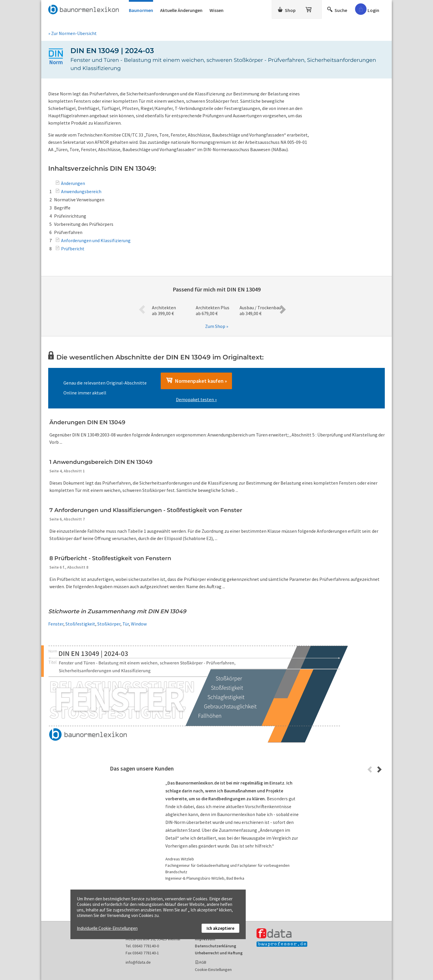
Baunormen (141, 10)
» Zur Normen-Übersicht (72, 33)
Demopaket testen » (196, 399)
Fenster (56, 624)
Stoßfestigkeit (80, 624)
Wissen (216, 10)
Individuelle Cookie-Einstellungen (107, 928)
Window (139, 624)
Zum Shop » (217, 326)
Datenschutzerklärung (215, 946)
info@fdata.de (138, 962)
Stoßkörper (109, 624)
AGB (203, 962)
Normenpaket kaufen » (196, 381)
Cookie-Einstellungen (213, 969)
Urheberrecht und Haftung (219, 953)
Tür (126, 624)
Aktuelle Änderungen (181, 10)
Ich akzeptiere (220, 928)
